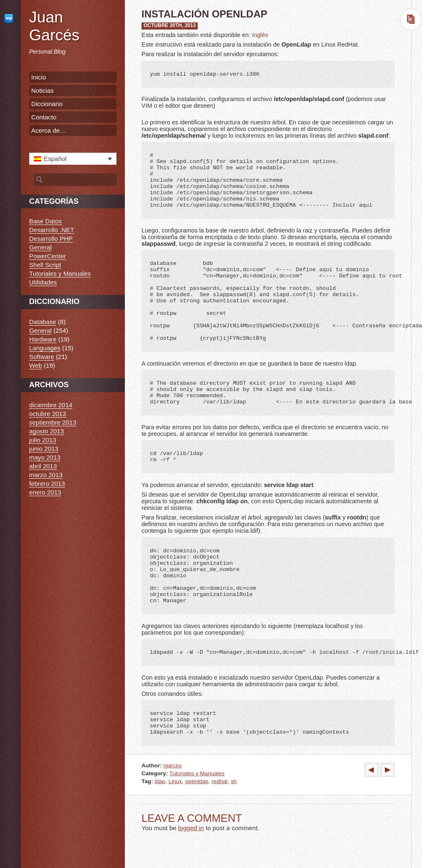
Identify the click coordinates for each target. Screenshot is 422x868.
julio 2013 (43, 440)
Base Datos (46, 221)
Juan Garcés (54, 26)
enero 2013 (45, 492)
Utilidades (43, 282)
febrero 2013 (47, 483)
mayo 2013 (45, 457)
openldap (197, 781)
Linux (175, 781)
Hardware (43, 339)
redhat (220, 781)
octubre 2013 (48, 414)
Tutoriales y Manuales (197, 773)
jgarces (173, 765)
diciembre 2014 (51, 405)
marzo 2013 (46, 475)
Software (42, 357)
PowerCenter (48, 256)
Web (36, 365)
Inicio (38, 77)
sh (233, 781)
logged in (191, 828)
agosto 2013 (47, 431)
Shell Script (45, 265)
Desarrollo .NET (52, 230)
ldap (160, 781)
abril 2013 (43, 466)
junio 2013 (44, 449)
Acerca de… (49, 130)
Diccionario (47, 104)
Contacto (44, 117)
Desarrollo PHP (51, 239)
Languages (45, 348)
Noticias (42, 90)
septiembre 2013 (53, 422)
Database (43, 322)
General (40, 247)
